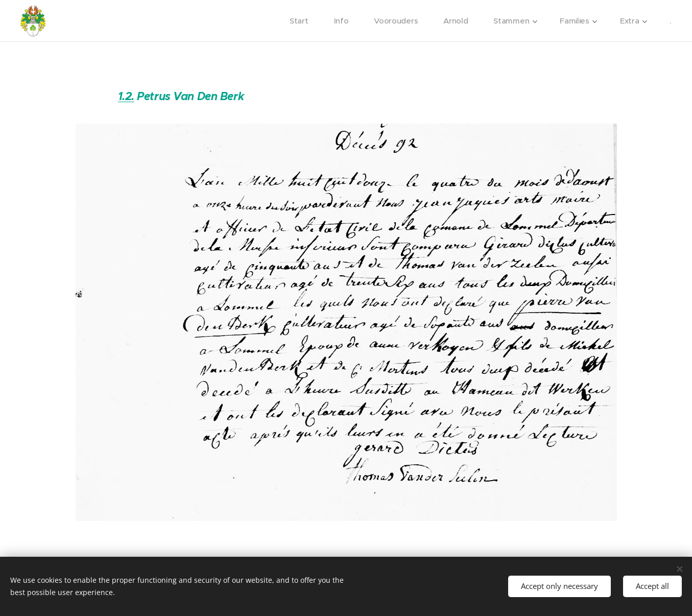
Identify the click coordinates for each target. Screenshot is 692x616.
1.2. (126, 96)
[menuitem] (297, 21)
